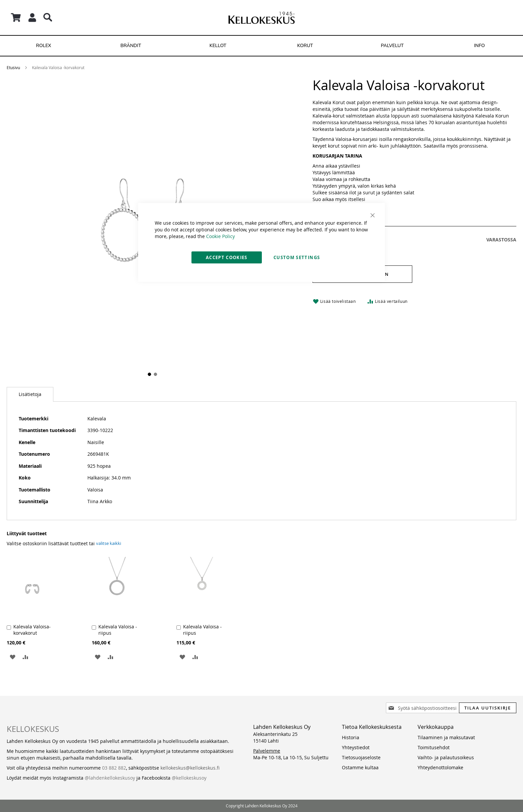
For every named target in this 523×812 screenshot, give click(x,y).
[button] (13, 657)
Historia (351, 737)
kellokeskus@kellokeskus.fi (190, 768)
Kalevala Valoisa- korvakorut (32, 630)
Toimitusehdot (434, 747)
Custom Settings (297, 257)
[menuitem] (44, 46)
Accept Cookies (227, 257)
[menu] (261, 46)
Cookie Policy (220, 236)
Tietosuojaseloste (361, 757)
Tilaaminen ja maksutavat (446, 737)
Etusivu (13, 67)
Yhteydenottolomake (440, 767)
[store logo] (261, 18)
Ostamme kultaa (360, 767)
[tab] (30, 394)
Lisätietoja (30, 394)
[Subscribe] (488, 708)
